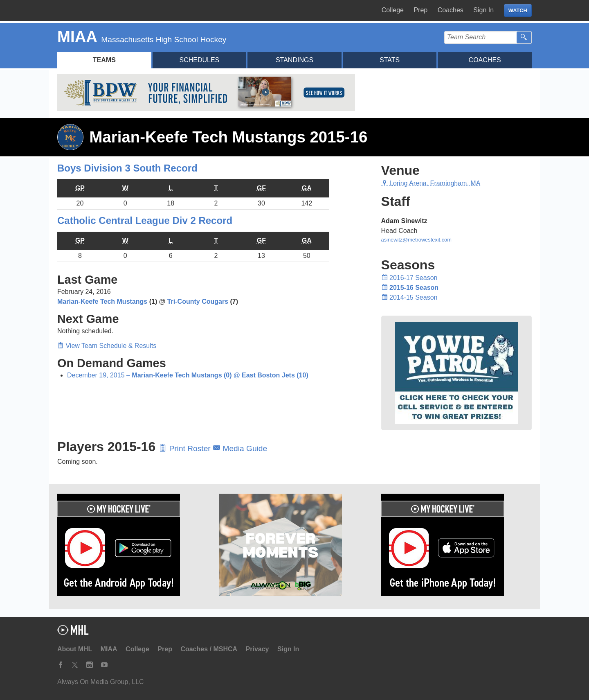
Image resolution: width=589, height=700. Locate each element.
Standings (294, 60)
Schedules (199, 60)
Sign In (483, 10)
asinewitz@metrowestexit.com (416, 240)
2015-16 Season (410, 288)
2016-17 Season (409, 278)
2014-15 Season (409, 297)
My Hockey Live (100, 11)
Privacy (257, 649)
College (393, 10)
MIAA (109, 649)
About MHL (75, 649)
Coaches (451, 10)
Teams (104, 60)
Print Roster (186, 448)
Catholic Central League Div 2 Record (145, 220)
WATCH (518, 10)
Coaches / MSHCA (209, 649)
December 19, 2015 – (188, 375)
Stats (390, 60)
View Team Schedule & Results (107, 346)
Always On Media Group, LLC (101, 682)
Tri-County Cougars (198, 301)
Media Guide (240, 448)
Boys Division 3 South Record (127, 168)
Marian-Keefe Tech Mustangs (102, 301)
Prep (420, 10)
